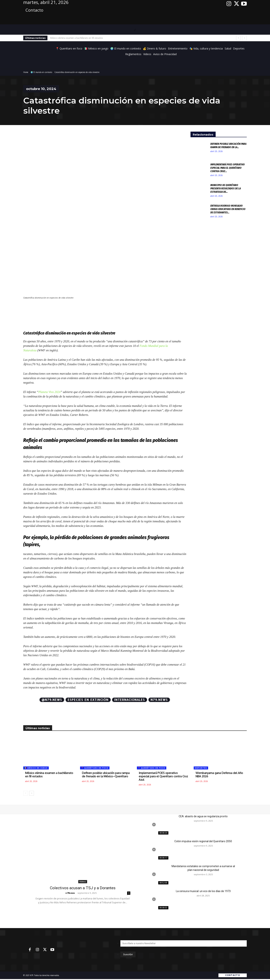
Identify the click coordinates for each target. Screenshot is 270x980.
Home (26, 72)
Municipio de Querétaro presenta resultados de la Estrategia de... (226, 188)
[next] (244, 38)
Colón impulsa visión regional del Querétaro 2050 (203, 841)
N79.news (159, 700)
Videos (83, 882)
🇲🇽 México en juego (36, 768)
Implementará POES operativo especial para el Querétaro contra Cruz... (228, 168)
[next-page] (32, 793)
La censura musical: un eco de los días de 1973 (203, 891)
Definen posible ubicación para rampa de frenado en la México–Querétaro (106, 775)
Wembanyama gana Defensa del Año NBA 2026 (219, 775)
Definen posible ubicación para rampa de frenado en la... (228, 145)
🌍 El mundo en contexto (41, 72)
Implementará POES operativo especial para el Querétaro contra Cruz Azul (163, 776)
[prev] (238, 38)
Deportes (201, 768)
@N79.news (52, 700)
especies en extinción (88, 700)
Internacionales (130, 700)
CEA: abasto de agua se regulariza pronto (203, 816)
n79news (70, 893)
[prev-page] (26, 793)
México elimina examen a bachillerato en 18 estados (76, 38)
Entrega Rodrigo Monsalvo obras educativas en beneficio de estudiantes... (228, 209)
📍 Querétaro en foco (95, 768)
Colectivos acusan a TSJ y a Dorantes (83, 888)
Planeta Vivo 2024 (49, 392)
